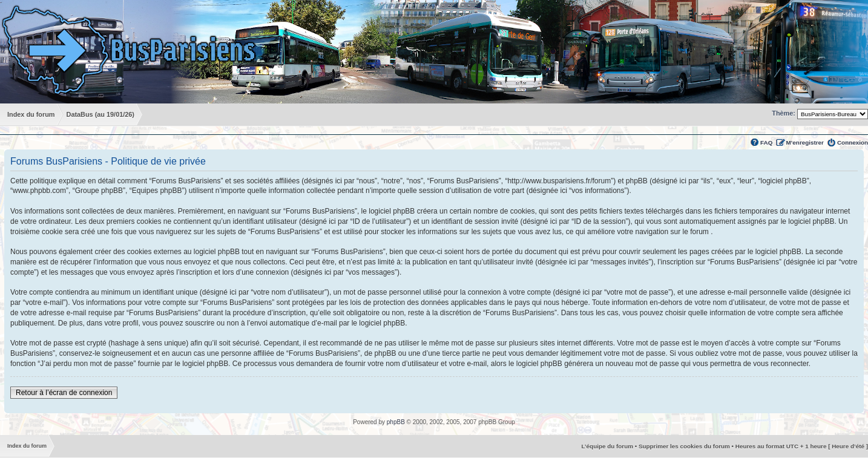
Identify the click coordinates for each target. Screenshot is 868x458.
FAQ (766, 142)
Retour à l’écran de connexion (64, 393)
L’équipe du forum (607, 446)
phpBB (396, 422)
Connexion (853, 142)
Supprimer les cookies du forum (684, 446)
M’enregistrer (805, 142)
